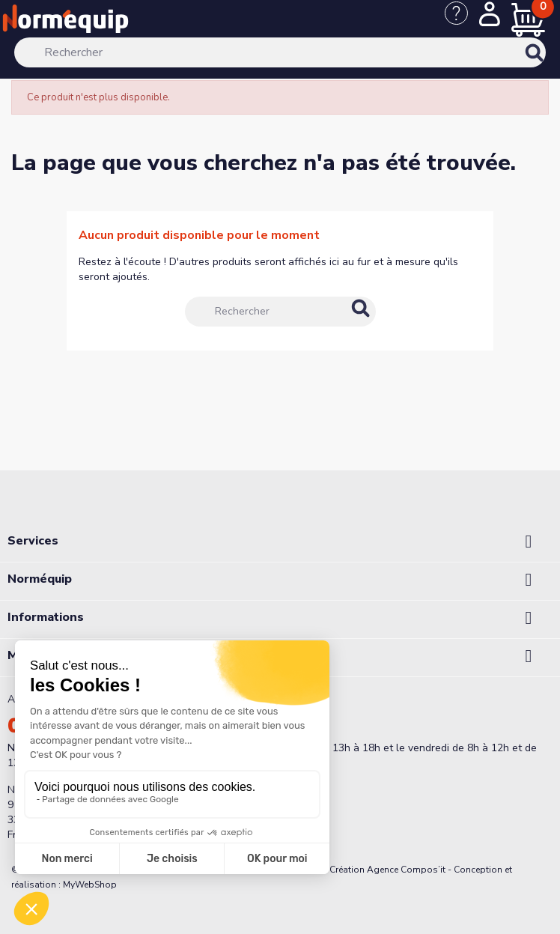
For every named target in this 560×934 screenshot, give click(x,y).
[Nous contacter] (462, 21)
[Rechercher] (280, 52)
